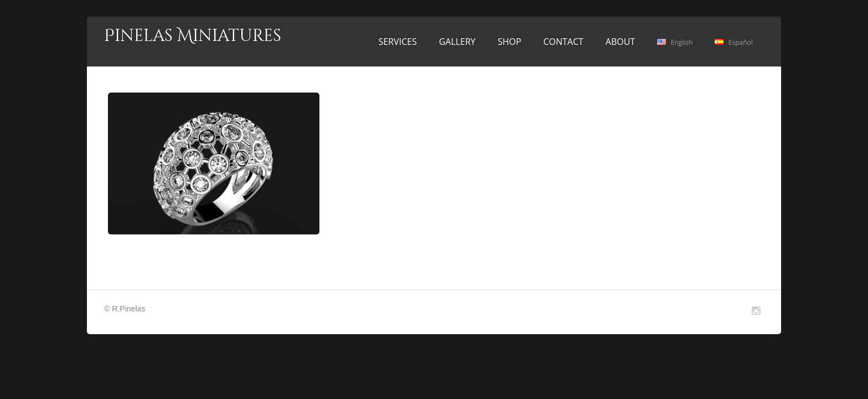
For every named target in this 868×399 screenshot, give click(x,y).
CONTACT (563, 42)
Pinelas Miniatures (193, 36)
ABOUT (620, 42)
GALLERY (457, 42)
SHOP (510, 42)
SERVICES (398, 42)
